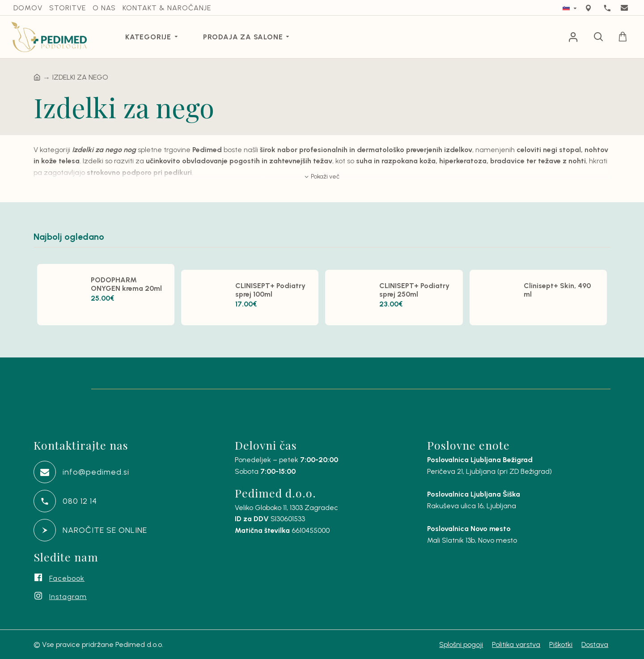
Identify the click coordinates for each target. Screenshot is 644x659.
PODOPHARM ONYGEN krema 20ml (126, 284)
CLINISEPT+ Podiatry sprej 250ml (414, 290)
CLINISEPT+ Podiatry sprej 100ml (270, 290)
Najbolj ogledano (69, 237)
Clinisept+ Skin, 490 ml (557, 290)
